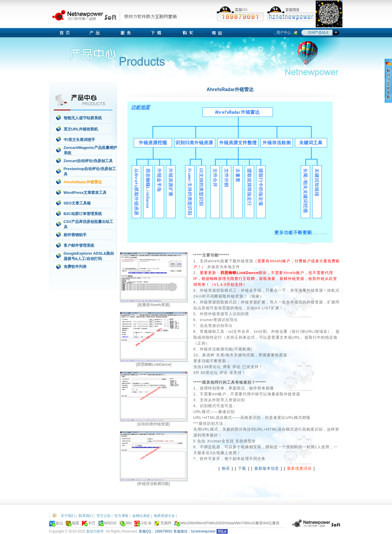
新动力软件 (95, 531)
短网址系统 (141, 516)
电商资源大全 (164, 516)
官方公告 (104, 516)
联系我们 (86, 516)
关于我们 (68, 516)
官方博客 (121, 516)
